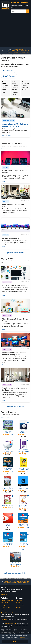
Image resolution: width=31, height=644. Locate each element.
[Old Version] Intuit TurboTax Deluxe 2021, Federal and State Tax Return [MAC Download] (8, 544)
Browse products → (6, 417)
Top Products (4, 619)
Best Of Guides (20, 603)
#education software (24, 583)
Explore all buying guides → (15, 406)
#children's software (12, 583)
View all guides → (6, 149)
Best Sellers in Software (19, 2)
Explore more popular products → (15, 573)
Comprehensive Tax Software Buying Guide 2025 (15, 125)
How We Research (9, 76)
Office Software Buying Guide (14, 285)
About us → (4, 594)
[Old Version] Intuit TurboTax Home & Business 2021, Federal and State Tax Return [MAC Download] (23, 525)
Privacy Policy (5, 605)
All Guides (19, 601)
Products (19, 607)
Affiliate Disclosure (6, 603)
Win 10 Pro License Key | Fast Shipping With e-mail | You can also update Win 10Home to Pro (23, 450)
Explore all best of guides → (15, 253)
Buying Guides (20, 605)
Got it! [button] (15, 641)
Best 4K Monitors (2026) (12, 238)
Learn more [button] (22, 638)
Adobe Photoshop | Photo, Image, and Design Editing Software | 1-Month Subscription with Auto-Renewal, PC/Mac (23, 488)
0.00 (23, 549)
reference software (13, 52)
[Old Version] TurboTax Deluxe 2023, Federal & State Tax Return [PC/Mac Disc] (23, 544)
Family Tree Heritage (8, 506)
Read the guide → (7, 135)
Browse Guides (8, 71)
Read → (4, 181)
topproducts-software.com (10, 624)
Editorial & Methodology (7, 601)
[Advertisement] (15, 31)
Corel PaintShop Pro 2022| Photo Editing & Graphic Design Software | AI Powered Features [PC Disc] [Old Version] (23, 469)
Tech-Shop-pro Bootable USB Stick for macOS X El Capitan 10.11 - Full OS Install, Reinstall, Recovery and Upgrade (15, 563)
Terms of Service (5, 607)
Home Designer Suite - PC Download (8, 488)
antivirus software (24, 52)
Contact (3, 610)
